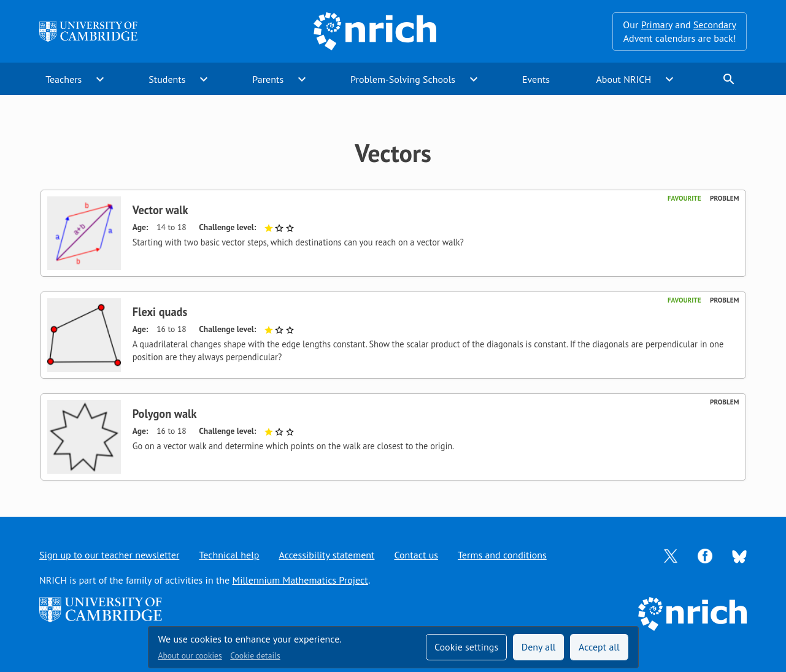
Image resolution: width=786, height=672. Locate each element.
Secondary (715, 25)
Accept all (599, 647)
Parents (268, 79)
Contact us (416, 555)
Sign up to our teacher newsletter (109, 555)
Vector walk (160, 210)
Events (536, 79)
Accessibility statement (326, 555)
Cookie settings (466, 647)
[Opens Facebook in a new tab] (705, 555)
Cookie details (255, 655)
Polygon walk (165, 414)
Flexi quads (160, 312)
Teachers (64, 79)
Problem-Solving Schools (403, 79)
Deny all (539, 647)
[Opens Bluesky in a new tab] (739, 555)
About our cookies (190, 655)
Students (167, 79)
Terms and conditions (502, 555)
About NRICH (623, 79)
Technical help (229, 555)
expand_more (100, 79)
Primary (657, 25)
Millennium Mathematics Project (300, 580)
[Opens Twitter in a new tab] (671, 555)
